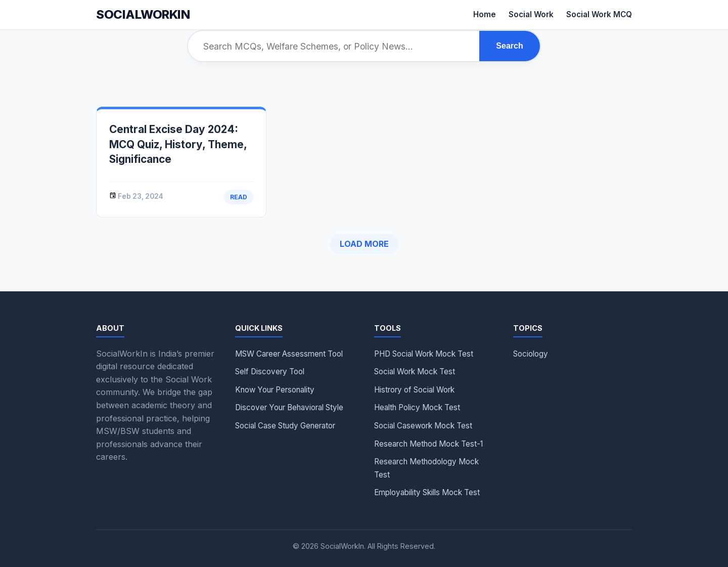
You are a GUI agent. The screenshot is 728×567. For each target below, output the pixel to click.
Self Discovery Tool (270, 372)
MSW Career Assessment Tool (289, 354)
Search (509, 46)
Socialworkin (143, 14)
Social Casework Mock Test (423, 426)
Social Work (531, 14)
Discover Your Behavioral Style (289, 407)
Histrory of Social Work (414, 390)
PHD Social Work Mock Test (424, 354)
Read (239, 197)
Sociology (531, 354)
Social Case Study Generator (285, 426)
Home (485, 14)
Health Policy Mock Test (417, 407)
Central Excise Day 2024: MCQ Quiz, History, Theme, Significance (178, 144)
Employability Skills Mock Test (427, 492)
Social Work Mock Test (415, 372)
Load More (364, 244)
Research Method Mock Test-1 (428, 444)
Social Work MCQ (599, 14)
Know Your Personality (275, 390)
